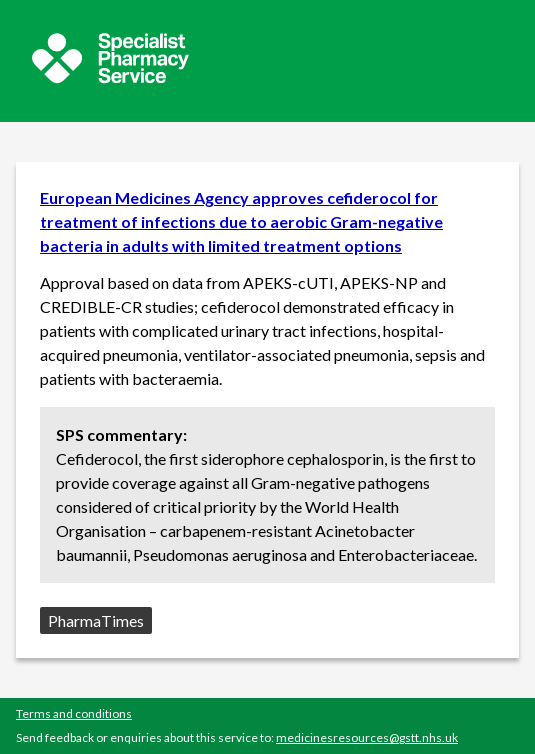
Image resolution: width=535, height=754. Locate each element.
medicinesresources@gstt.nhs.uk (367, 737)
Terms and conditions (74, 713)
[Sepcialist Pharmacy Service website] (110, 77)
